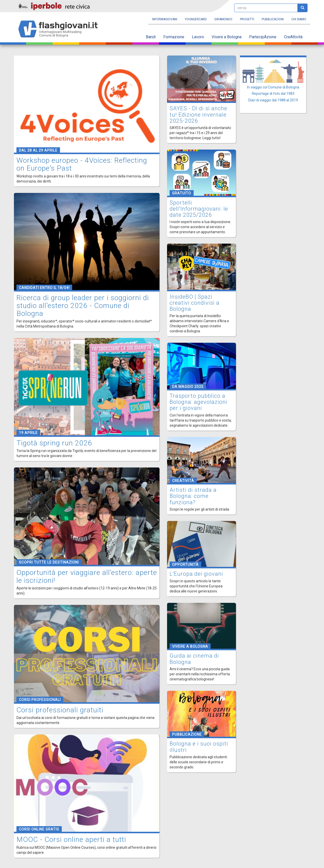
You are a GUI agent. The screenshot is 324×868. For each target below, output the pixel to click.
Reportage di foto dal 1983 (273, 94)
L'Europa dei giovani (196, 574)
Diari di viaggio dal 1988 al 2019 (273, 100)
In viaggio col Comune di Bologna (273, 87)
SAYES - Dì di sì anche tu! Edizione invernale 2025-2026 (198, 114)
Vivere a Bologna (227, 37)
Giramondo (223, 19)
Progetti (247, 19)
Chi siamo (299, 19)
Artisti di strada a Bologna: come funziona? (193, 496)
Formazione (174, 37)
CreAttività (293, 37)
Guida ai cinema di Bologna (194, 659)
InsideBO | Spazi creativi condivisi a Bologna (195, 303)
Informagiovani (165, 19)
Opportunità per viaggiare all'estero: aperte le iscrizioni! (87, 576)
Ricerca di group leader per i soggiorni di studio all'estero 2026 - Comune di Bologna (83, 306)
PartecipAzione (263, 37)
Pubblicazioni (273, 19)
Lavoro (198, 37)
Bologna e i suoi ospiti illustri (199, 747)
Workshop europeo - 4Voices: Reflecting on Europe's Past (82, 164)
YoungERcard (196, 19)
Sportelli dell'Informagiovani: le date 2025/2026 (199, 209)
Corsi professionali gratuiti (60, 710)
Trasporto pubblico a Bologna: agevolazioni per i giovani (198, 402)
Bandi (151, 37)
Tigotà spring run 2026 (54, 443)
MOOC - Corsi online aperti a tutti (71, 839)
